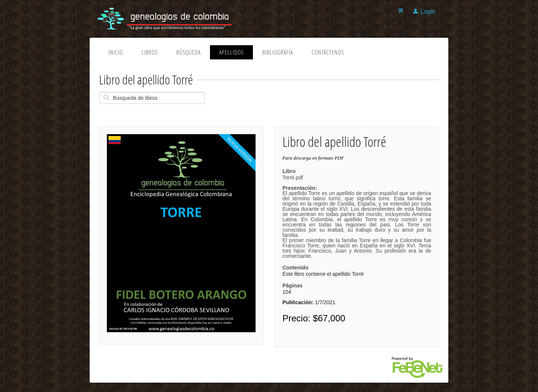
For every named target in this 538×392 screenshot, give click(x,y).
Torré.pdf (357, 217)
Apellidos (231, 52)
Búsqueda (188, 52)
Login (428, 11)
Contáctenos (328, 52)
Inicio (116, 52)
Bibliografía (278, 52)
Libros (150, 52)
